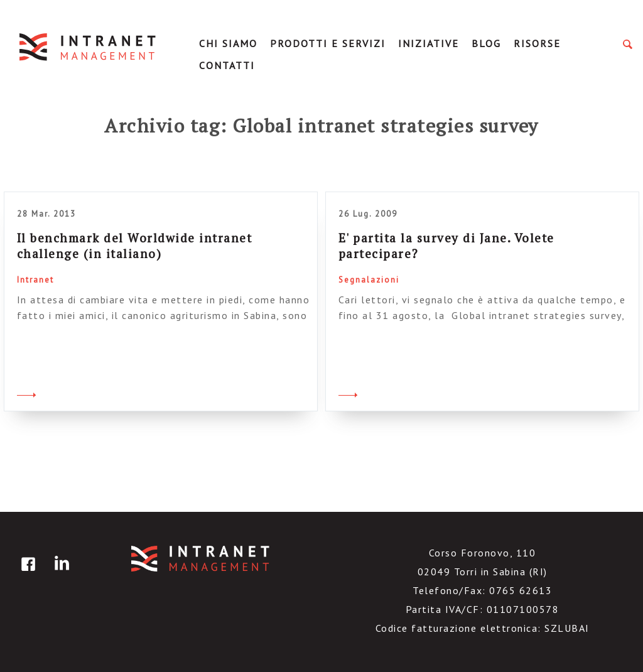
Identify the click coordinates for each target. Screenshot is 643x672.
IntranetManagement (89, 47)
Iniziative (429, 43)
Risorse (537, 43)
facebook (26, 573)
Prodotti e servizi (328, 43)
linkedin (60, 573)
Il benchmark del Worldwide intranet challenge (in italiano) (135, 246)
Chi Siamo (228, 43)
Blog (486, 43)
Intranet (35, 280)
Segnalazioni (369, 280)
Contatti (227, 65)
